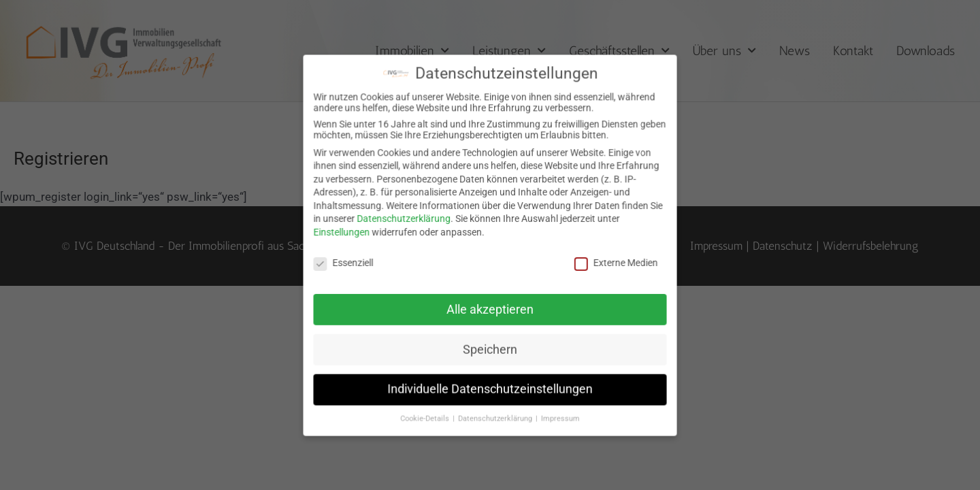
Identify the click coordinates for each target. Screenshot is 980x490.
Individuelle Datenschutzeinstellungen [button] (490, 383)
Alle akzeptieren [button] (490, 307)
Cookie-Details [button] (428, 411)
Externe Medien (611, 262)
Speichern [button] (490, 345)
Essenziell (349, 262)
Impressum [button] (558, 411)
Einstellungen (348, 232)
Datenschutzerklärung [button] (496, 411)
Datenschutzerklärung (407, 219)
